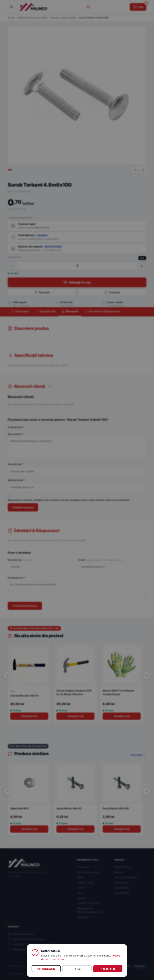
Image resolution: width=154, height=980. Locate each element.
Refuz (77, 969)
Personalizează (46, 969)
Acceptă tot (108, 969)
